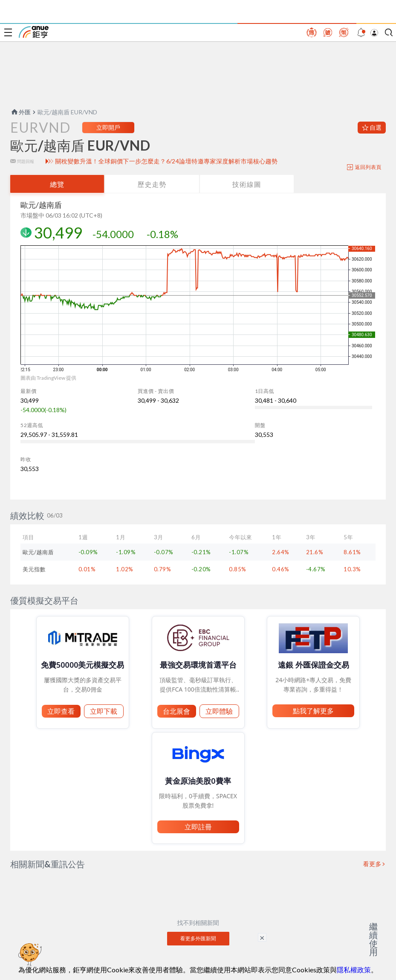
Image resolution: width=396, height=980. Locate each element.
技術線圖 (247, 184)
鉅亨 (34, 32)
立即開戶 (108, 127)
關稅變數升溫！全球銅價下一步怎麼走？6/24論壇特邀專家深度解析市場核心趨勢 (166, 161)
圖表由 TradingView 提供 (48, 378)
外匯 (20, 112)
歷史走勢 (152, 184)
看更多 (373, 864)
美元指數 (34, 569)
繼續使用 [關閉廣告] (373, 939)
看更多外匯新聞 (198, 938)
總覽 (57, 184)
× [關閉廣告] (262, 937)
